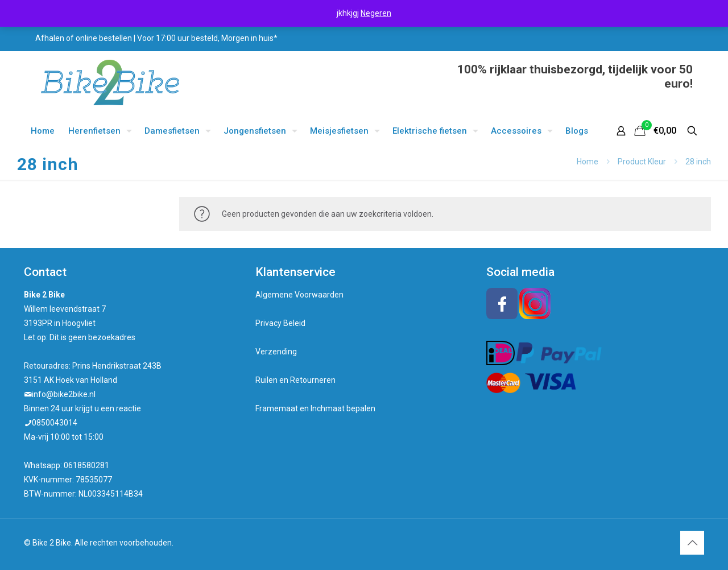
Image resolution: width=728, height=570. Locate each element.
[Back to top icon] (692, 543)
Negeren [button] (376, 13)
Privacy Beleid (280, 323)
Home (588, 162)
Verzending (276, 352)
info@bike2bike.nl (64, 394)
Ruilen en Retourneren (295, 380)
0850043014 (55, 423)
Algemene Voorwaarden (299, 295)
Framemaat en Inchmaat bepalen (315, 408)
